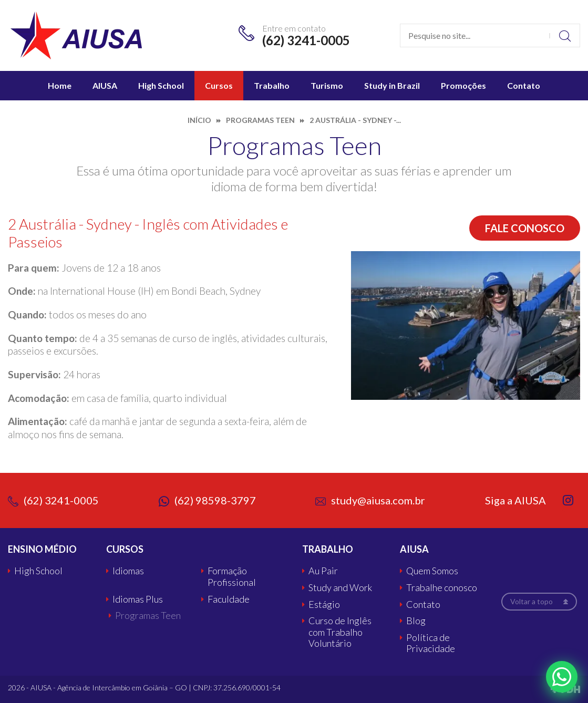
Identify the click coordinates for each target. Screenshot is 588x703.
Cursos (219, 85)
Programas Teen (148, 616)
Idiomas (128, 571)
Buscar (565, 35)
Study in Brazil (392, 85)
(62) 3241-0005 (306, 40)
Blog (416, 621)
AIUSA (105, 85)
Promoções (463, 85)
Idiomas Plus (138, 599)
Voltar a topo (532, 601)
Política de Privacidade (431, 643)
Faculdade (229, 599)
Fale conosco (525, 228)
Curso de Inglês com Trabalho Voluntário (340, 632)
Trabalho (272, 85)
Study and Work (340, 588)
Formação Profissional (232, 577)
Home (60, 85)
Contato (524, 85)
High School (161, 85)
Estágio (324, 604)
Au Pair (323, 571)
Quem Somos (432, 571)
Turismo (327, 85)
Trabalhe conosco (442, 588)
